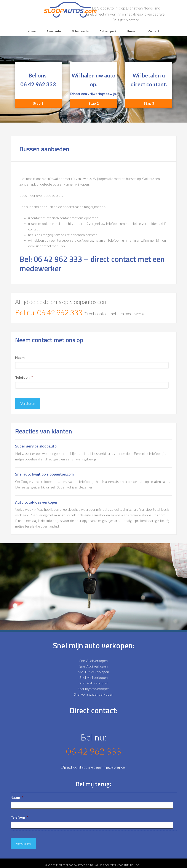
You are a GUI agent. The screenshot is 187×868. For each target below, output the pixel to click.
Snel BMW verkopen (93, 670)
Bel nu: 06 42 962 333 (49, 312)
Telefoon (24, 377)
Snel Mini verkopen (94, 676)
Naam (22, 357)
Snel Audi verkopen (93, 659)
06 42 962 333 (38, 84)
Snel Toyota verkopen (94, 687)
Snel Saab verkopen (93, 681)
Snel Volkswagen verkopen (93, 692)
